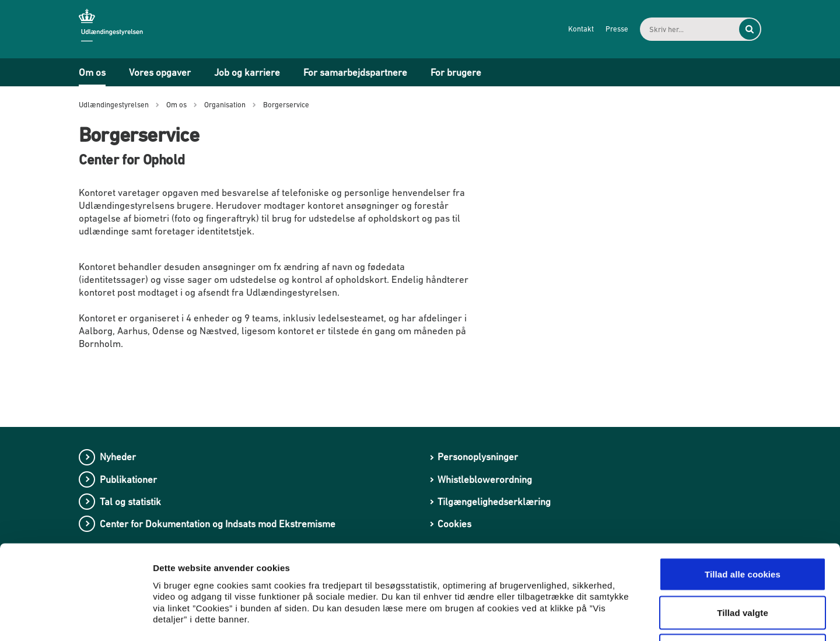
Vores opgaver (160, 72)
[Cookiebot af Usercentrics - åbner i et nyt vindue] (76, 618)
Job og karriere (247, 72)
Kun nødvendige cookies (743, 564)
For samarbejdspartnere (355, 72)
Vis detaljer (606, 618)
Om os (92, 72)
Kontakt (581, 29)
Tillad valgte (743, 526)
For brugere (456, 72)
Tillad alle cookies (743, 488)
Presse (617, 29)
